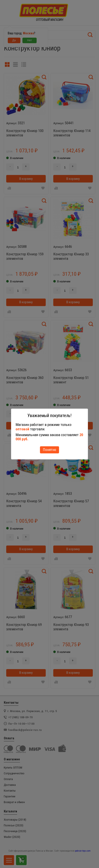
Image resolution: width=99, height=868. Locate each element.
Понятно (49, 450)
